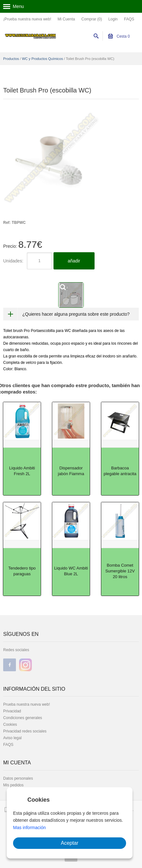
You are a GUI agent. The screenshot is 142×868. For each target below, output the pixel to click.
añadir (74, 261)
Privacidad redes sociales (25, 731)
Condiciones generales (23, 718)
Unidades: (13, 261)
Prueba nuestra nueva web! (27, 704)
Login (113, 19)
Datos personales (18, 778)
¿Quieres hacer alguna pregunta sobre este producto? (76, 314)
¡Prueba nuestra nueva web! (27, 19)
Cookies (10, 725)
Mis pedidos (13, 785)
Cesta (119, 36)
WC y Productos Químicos (43, 59)
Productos (11, 59)
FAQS (129, 19)
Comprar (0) (92, 19)
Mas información (29, 828)
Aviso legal (12, 738)
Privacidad (12, 711)
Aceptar (70, 843)
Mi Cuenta (66, 19)
